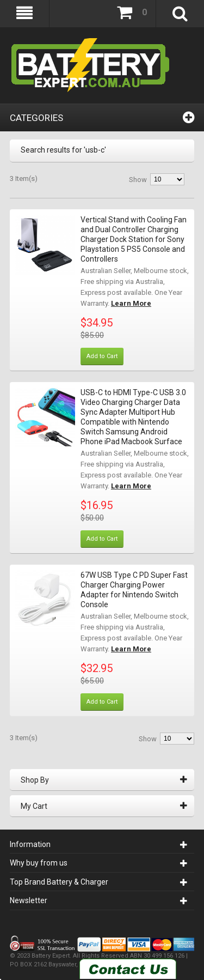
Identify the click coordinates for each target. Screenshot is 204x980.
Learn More (131, 303)
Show (138, 180)
